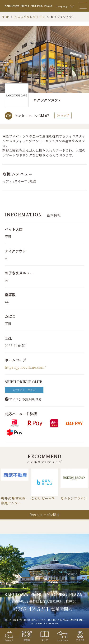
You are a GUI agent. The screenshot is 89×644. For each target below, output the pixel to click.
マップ (63, 115)
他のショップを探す (45, 515)
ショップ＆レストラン (30, 17)
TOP (6, 17)
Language (62, 6)
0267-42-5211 (31, 609)
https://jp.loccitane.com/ (25, 367)
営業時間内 (62, 609)
